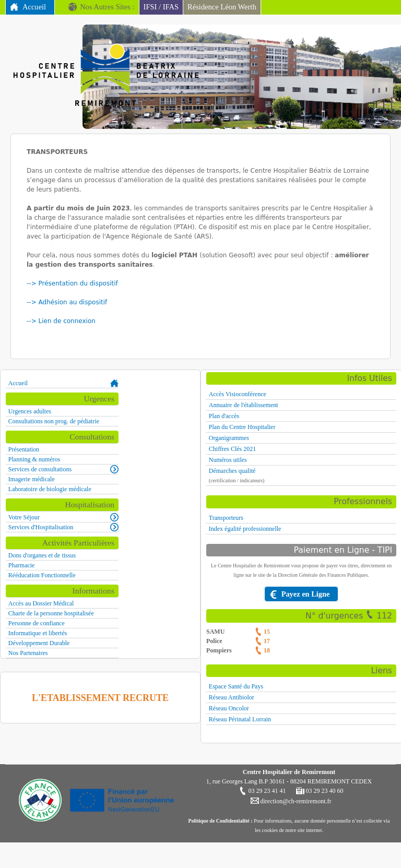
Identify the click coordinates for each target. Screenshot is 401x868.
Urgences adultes (30, 411)
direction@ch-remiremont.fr (295, 801)
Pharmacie (22, 565)
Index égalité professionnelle (245, 529)
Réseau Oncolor (229, 708)
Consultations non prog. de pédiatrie (54, 421)
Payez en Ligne (306, 594)
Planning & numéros (34, 459)
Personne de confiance (37, 623)
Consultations (92, 437)
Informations (93, 591)
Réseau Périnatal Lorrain (240, 719)
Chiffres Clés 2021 (232, 449)
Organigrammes (229, 438)
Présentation (24, 449)
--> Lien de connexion (61, 321)
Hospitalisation (90, 504)
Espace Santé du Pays (236, 686)
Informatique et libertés (38, 633)
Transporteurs (226, 518)
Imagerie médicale (32, 479)
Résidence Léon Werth (222, 7)
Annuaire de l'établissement (244, 405)
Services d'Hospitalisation (41, 527)
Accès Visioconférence (238, 394)
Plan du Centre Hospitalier (242, 427)
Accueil (34, 7)
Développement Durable (39, 643)
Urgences (99, 399)
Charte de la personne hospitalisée (51, 613)
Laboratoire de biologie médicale (50, 489)
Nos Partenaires (28, 653)
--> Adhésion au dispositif (68, 302)
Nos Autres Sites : (107, 7)
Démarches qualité (232, 471)
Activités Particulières (78, 543)
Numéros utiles (228, 460)
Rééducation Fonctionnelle (42, 575)
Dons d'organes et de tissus (42, 555)
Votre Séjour (24, 517)
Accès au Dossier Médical (41, 603)
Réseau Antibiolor (232, 697)
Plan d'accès (224, 416)
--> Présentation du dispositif (73, 283)
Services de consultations (40, 469)
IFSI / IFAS (161, 7)
